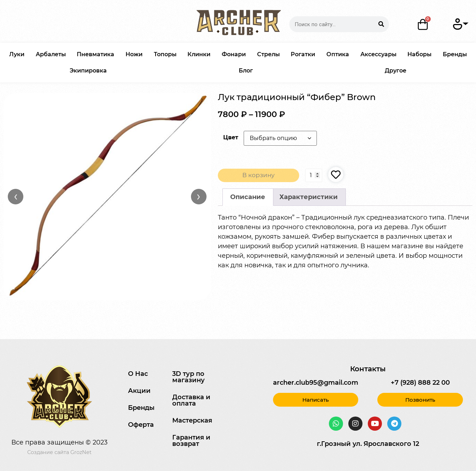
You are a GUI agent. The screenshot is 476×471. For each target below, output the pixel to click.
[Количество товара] (314, 176)
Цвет (231, 137)
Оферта (141, 425)
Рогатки (303, 54)
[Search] (381, 24)
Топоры (165, 54)
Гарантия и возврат (191, 441)
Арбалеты (51, 54)
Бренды (455, 54)
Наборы (419, 54)
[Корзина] (423, 24)
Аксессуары (378, 54)
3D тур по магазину (188, 377)
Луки (17, 54)
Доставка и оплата (191, 400)
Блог (246, 71)
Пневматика (95, 54)
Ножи (134, 54)
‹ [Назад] (16, 196)
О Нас (138, 374)
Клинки (199, 54)
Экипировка (88, 71)
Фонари (234, 54)
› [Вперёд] (199, 196)
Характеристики (309, 198)
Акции (139, 391)
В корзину (258, 176)
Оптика (338, 54)
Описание (248, 198)
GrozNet (81, 452)
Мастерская (192, 420)
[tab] (248, 198)
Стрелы (268, 54)
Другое (396, 71)
